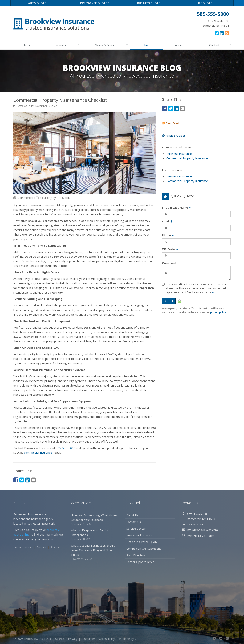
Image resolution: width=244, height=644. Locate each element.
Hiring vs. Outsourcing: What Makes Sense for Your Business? (94, 520)
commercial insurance (38, 452)
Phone (168, 235)
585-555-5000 (66, 448)
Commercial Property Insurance (187, 158)
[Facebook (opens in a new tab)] (16, 480)
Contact (220, 45)
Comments (170, 263)
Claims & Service (111, 45)
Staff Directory (150, 555)
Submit (169, 301)
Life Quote (206, 3)
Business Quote (150, 3)
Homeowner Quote (94, 3)
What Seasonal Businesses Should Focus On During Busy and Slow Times (94, 552)
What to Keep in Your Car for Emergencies (94, 535)
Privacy (73, 639)
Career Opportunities (150, 562)
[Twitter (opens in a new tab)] (217, 33)
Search (60, 639)
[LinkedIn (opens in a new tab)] (222, 33)
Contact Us (150, 522)
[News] (227, 33)
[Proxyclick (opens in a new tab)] (63, 198)
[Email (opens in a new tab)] (34, 480)
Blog (151, 45)
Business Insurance (179, 154)
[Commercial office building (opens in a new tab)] (35, 198)
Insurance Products (150, 535)
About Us (150, 515)
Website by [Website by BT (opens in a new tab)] (129, 639)
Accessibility (107, 639)
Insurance (68, 45)
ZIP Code (170, 249)
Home (27, 45)
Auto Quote (38, 3)
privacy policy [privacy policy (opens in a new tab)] (218, 312)
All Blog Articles (174, 136)
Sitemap (56, 547)
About (185, 45)
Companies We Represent (150, 549)
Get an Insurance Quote (150, 542)
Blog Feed (171, 123)
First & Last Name (177, 207)
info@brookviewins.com (202, 530)
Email (167, 221)
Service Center (150, 529)
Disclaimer (88, 639)
